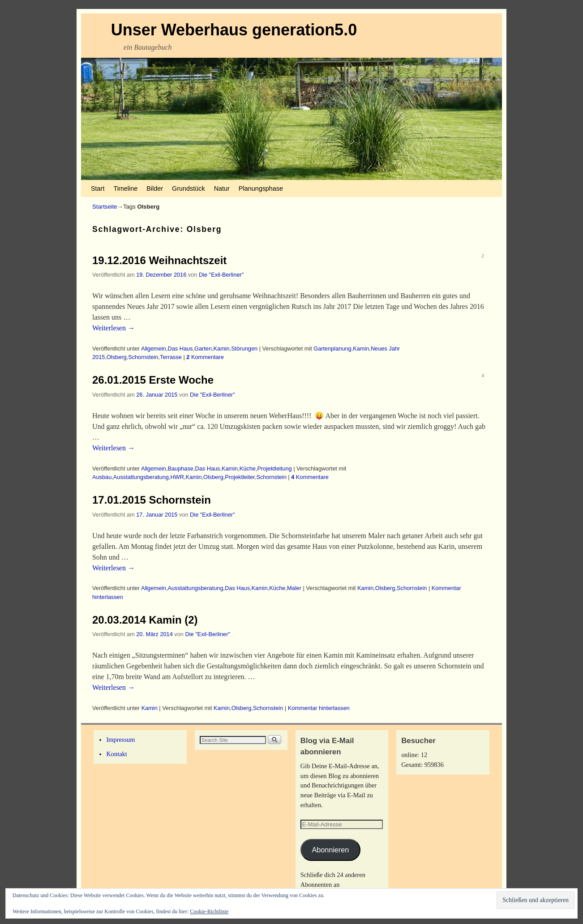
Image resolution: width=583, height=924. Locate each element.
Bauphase (180, 468)
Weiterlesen (114, 328)
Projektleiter (240, 477)
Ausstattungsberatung (141, 477)
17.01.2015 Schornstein (152, 500)
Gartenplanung (332, 349)
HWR (177, 477)
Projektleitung (274, 468)
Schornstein (143, 357)
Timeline (125, 188)
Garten (203, 349)
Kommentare (205, 357)
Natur (222, 188)
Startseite (105, 207)
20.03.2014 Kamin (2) (145, 620)
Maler (294, 588)
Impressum (120, 740)
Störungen (244, 349)
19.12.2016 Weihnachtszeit (159, 260)
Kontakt (116, 754)
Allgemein (154, 349)
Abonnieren (330, 850)
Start (98, 188)
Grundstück (189, 188)
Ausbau (102, 477)
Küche (248, 468)
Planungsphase (261, 188)
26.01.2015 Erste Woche (153, 380)
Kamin (222, 349)
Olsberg (117, 357)
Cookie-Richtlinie (209, 911)
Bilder (155, 188)
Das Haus (180, 349)
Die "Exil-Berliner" (221, 275)
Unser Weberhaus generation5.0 (234, 30)
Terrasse (171, 357)
